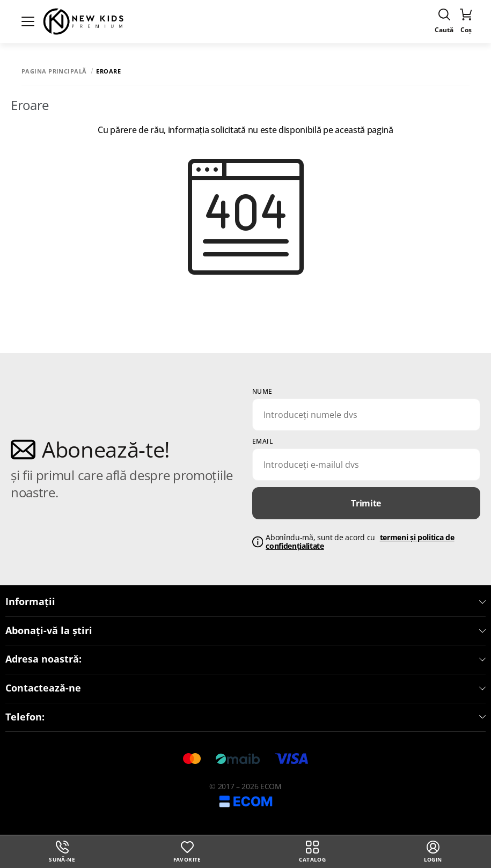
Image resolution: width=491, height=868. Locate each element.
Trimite (366, 503)
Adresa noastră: (245, 659)
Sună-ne (62, 852)
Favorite (187, 852)
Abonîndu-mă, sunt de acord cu (360, 542)
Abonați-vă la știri (245, 631)
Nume (262, 392)
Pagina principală (54, 71)
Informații (245, 602)
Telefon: (245, 717)
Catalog (312, 852)
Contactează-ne (245, 688)
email (263, 442)
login (433, 852)
